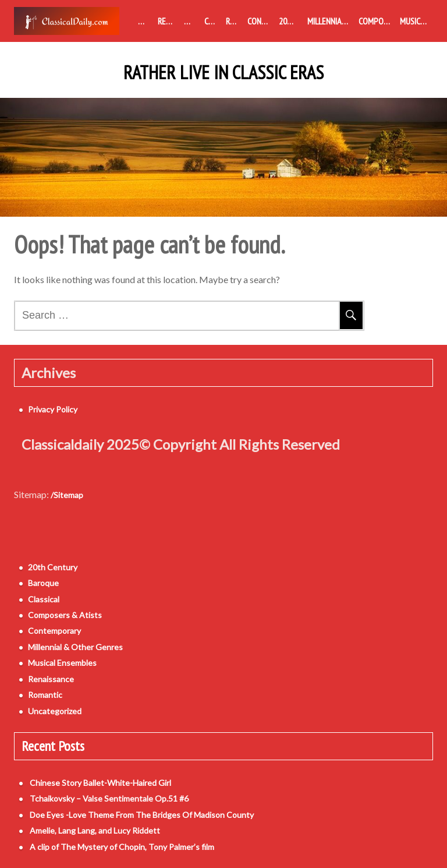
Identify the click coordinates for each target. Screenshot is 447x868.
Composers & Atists (377, 21)
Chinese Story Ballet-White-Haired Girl (100, 783)
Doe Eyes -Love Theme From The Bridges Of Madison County (142, 815)
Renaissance (168, 21)
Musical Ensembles (416, 21)
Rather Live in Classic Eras (223, 73)
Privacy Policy (53, 409)
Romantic (234, 21)
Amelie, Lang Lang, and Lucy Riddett (95, 830)
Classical (212, 21)
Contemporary (261, 21)
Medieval (146, 21)
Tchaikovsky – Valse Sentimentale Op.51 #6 (109, 798)
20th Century (291, 21)
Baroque (192, 21)
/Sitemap (67, 495)
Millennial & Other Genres (331, 21)
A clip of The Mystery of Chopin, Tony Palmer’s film (122, 847)
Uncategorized (55, 711)
